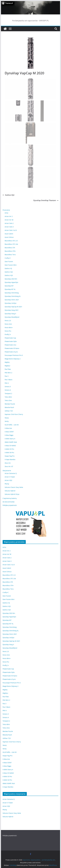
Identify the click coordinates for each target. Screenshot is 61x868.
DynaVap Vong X (10, 314)
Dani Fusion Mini (11, 265)
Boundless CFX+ (10, 251)
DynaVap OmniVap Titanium (46, 200)
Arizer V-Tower (10, 477)
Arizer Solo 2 (9, 223)
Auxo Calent (9, 234)
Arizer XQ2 (8, 480)
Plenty (7, 484)
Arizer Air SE (9, 220)
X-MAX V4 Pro (9, 453)
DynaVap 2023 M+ (11, 279)
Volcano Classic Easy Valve (14, 487)
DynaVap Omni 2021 (12, 300)
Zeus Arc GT (9, 466)
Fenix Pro (8, 331)
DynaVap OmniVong (12, 293)
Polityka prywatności (10, 505)
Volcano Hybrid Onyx (12, 494)
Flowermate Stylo (11, 341)
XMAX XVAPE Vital (11, 442)
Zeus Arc (8, 463)
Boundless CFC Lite (11, 244)
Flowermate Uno (10, 345)
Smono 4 (8, 390)
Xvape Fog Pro (10, 456)
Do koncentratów (9, 502)
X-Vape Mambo (10, 459)
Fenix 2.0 (8, 321)
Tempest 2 (8, 393)
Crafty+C (8, 258)
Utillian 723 (9, 411)
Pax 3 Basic (9, 380)
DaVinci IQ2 (8, 195)
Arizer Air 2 (9, 216)
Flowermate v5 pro (11, 352)
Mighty (7, 362)
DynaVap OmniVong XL (13, 296)
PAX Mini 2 (8, 373)
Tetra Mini (8, 397)
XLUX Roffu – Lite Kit (12, 425)
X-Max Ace (8, 428)
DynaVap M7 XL (10, 289)
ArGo (6, 213)
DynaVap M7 (9, 286)
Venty (7, 421)
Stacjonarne (7, 471)
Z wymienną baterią (10, 498)
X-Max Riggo (9, 435)
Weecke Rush (9, 407)
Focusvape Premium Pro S (14, 355)
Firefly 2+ (8, 334)
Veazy (7, 418)
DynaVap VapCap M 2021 (13, 307)
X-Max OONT (9, 432)
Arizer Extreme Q (11, 473)
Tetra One (8, 400)
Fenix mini (8, 324)
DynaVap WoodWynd (12, 317)
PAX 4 (7, 383)
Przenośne (6, 210)
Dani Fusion (9, 261)
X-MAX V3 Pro (9, 449)
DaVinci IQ (8, 268)
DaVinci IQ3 (9, 275)
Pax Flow (8, 369)
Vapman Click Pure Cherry (14, 414)
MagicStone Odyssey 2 (13, 359)
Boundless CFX (10, 248)
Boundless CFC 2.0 (11, 241)
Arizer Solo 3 (9, 227)
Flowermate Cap (10, 338)
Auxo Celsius (9, 237)
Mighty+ (8, 366)
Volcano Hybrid (10, 491)
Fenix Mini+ (9, 327)
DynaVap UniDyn (11, 303)
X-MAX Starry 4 (10, 439)
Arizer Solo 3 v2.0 (11, 230)
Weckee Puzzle (10, 404)
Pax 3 (7, 376)
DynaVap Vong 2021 (12, 310)
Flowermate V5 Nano (12, 348)
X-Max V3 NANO (10, 446)
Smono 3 (8, 387)
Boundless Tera (10, 255)
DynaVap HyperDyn (11, 282)
